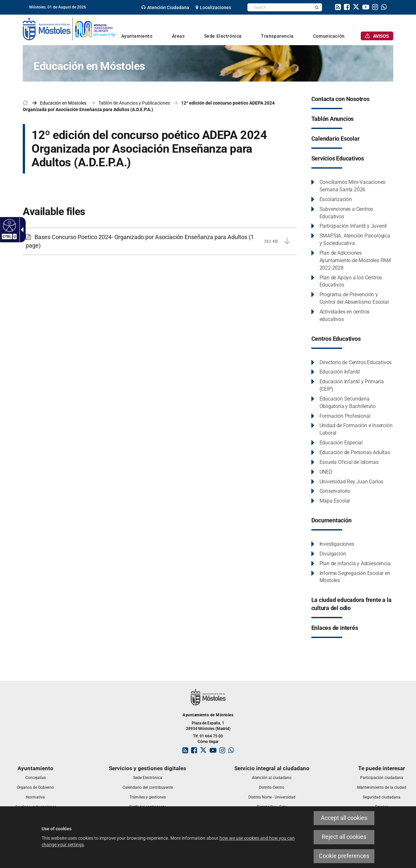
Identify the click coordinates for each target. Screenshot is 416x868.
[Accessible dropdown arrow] (21, 230)
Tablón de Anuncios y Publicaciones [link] (134, 103)
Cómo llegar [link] (208, 742)
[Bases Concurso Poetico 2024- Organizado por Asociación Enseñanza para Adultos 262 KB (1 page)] (160, 241)
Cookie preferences (344, 856)
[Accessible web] (9, 225)
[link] (165, 7)
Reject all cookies (344, 837)
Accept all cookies (344, 818)
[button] (317, 7)
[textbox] (280, 7)
